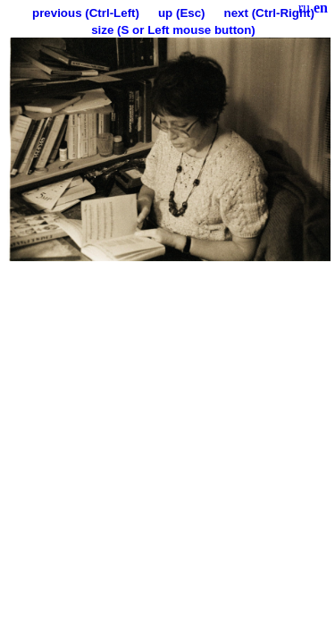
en (321, 8)
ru (304, 8)
